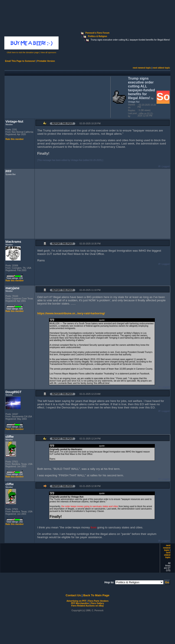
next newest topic (142, 68)
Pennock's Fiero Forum (97, 33)
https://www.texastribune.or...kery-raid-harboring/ (71, 313)
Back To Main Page (96, 595)
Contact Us (73, 595)
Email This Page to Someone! (20, 61)
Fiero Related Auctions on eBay (87, 606)
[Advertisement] (57, 97)
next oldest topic (161, 68)
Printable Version (46, 61)
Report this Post (63, 124)
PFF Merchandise (80, 603)
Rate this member (15, 139)
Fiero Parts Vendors (98, 601)
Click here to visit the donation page (23, 52)
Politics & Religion (98, 36)
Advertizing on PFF (76, 601)
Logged (166, 166)
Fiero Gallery (97, 603)
